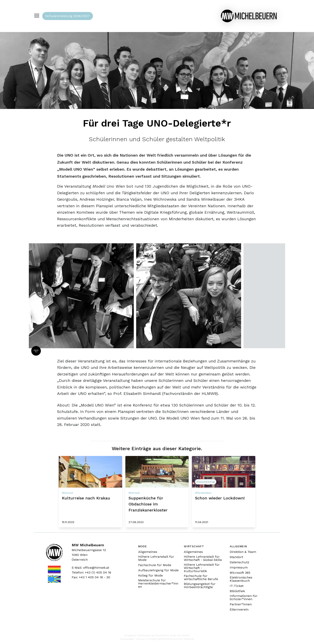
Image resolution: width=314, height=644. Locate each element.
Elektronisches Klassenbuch (241, 579)
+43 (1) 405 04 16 (98, 572)
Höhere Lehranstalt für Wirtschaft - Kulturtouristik (202, 568)
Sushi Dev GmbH (180, 635)
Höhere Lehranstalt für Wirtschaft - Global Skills (203, 558)
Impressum (239, 568)
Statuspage (127, 639)
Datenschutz (240, 562)
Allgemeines (148, 552)
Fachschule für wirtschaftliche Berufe (201, 578)
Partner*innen (241, 604)
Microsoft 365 (240, 573)
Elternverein (239, 610)
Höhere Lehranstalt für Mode (156, 558)
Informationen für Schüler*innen (244, 598)
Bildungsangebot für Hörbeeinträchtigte (200, 586)
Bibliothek (237, 591)
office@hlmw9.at (96, 568)
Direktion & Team (243, 552)
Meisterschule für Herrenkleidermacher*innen (158, 584)
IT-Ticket (237, 586)
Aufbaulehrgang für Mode (158, 570)
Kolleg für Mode (150, 576)
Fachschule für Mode (155, 565)
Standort (236, 557)
